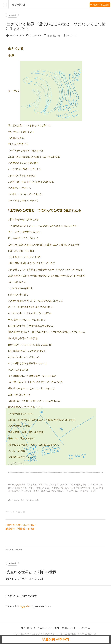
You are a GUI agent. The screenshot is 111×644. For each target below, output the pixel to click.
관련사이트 (84, 628)
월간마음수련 (18, 4)
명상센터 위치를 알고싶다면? (20, 528)
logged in (25, 606)
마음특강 (12, 15)
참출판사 (42, 628)
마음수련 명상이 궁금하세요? (20, 525)
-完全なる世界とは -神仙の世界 (31, 572)
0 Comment (36, 35)
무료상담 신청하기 (55, 639)
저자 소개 (54, 628)
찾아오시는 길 (69, 628)
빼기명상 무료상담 (100, 4)
